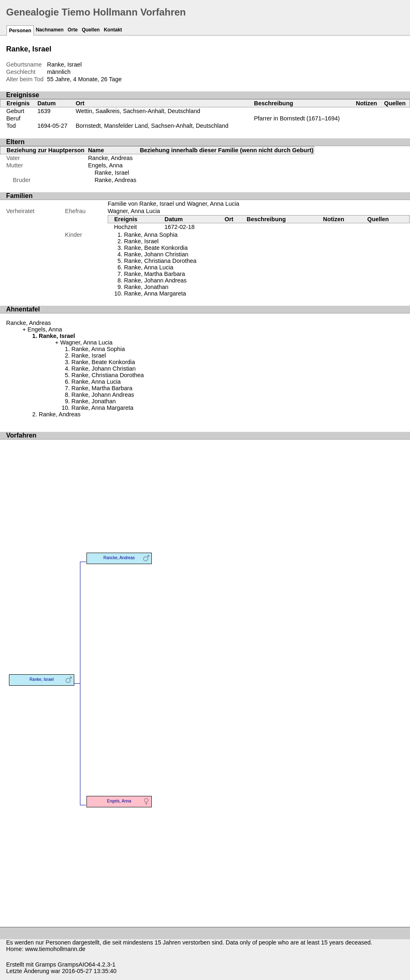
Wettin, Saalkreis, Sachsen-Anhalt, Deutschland (138, 111)
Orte (73, 30)
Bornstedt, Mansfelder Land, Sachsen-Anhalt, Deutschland (152, 126)
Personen (20, 31)
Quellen (91, 30)
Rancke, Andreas (111, 158)
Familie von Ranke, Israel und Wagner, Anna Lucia (174, 204)
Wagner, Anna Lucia (134, 211)
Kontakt (113, 30)
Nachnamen (50, 30)
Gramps (45, 964)
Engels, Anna (105, 165)
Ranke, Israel (112, 173)
